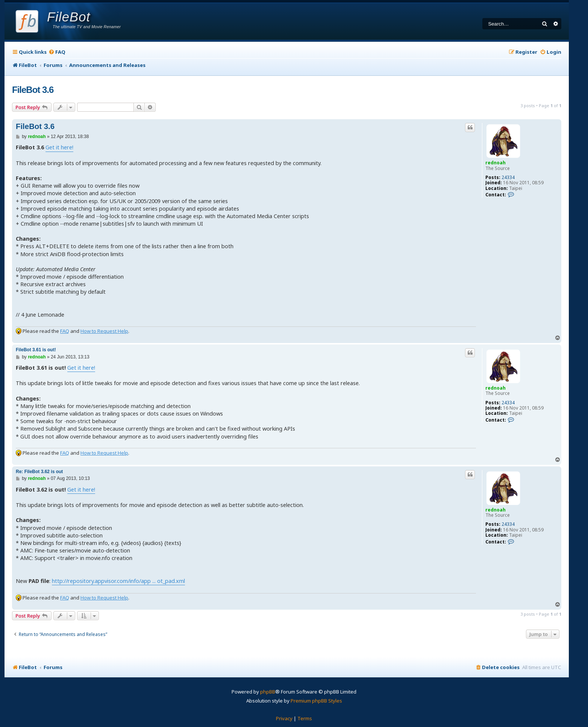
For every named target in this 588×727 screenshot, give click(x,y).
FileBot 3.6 (33, 90)
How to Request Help (104, 331)
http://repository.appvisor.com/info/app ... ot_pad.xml (118, 581)
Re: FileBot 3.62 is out (39, 472)
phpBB (268, 692)
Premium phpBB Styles (316, 701)
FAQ (65, 331)
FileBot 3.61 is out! (36, 350)
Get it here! (59, 147)
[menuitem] (57, 52)
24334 (508, 178)
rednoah (496, 163)
